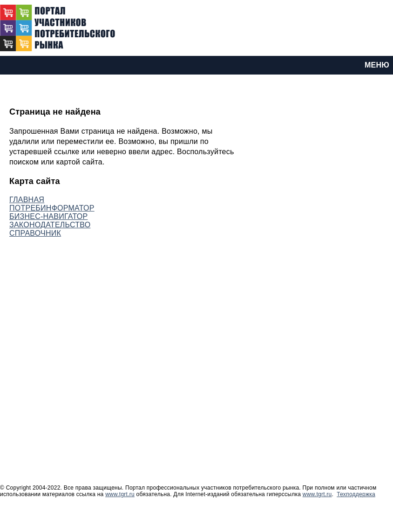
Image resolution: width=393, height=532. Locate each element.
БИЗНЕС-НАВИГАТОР (48, 216)
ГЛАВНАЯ (27, 200)
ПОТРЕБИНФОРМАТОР (52, 208)
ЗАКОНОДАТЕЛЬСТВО (50, 225)
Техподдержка (356, 494)
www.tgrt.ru (120, 494)
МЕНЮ (377, 65)
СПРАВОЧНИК (35, 233)
